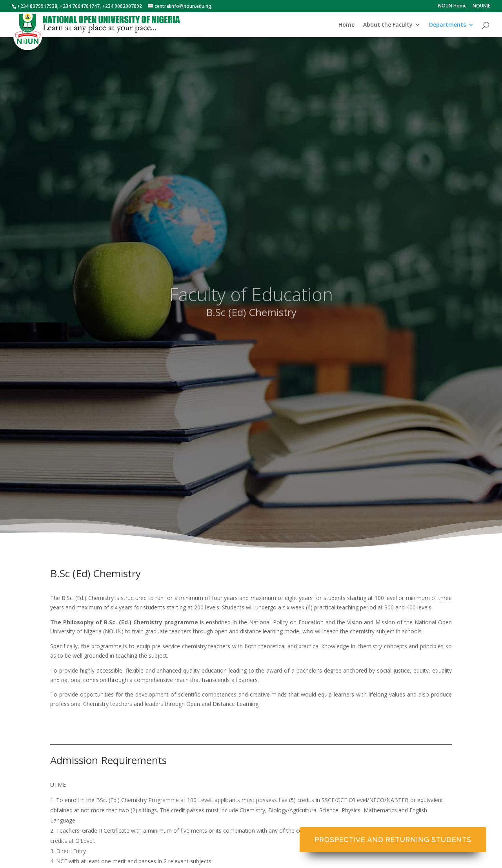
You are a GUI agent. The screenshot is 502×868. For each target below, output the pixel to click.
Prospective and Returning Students (393, 840)
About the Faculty (388, 25)
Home (346, 25)
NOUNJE (481, 6)
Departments (447, 25)
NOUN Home (452, 6)
